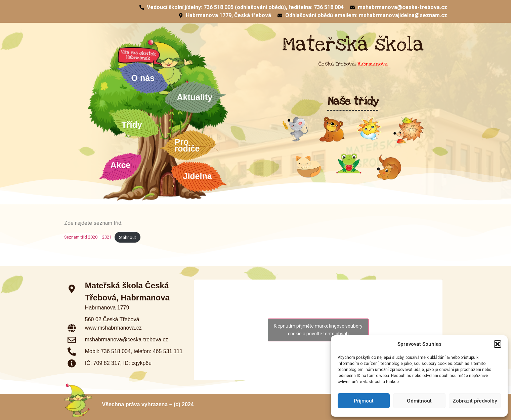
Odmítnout (419, 401)
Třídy (134, 125)
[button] (498, 344)
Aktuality (195, 97)
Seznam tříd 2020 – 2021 (88, 237)
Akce (121, 165)
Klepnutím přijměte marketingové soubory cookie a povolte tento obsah (318, 330)
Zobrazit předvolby (475, 401)
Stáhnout (127, 237)
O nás (145, 78)
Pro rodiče (189, 145)
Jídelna (199, 176)
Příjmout (364, 401)
